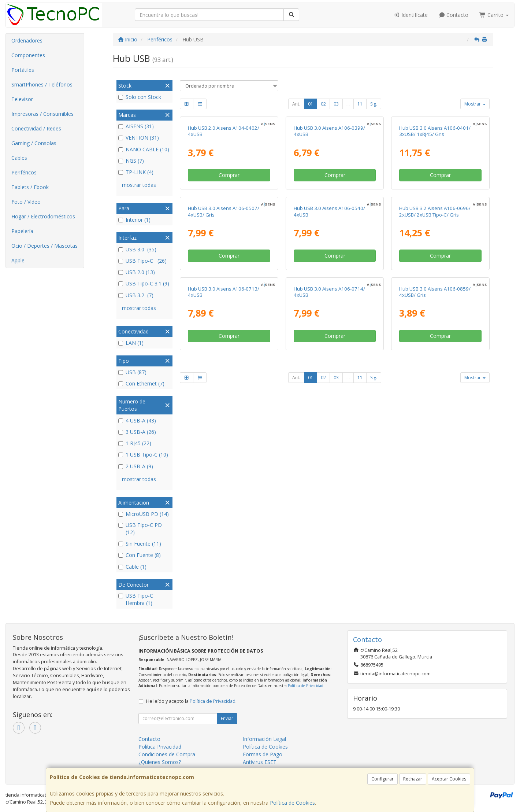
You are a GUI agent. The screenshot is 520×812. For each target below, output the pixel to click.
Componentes (28, 55)
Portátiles (23, 70)
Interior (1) (134, 220)
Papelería (22, 231)
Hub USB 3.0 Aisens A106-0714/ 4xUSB (329, 292)
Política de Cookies (292, 803)
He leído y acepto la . (191, 701)
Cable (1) (132, 567)
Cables (19, 158)
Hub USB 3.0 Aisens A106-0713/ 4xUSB (224, 292)
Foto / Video (26, 202)
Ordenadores (27, 40)
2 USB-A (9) (136, 466)
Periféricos (24, 172)
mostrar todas (139, 185)
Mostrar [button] (475, 104)
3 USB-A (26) (137, 432)
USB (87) (132, 372)
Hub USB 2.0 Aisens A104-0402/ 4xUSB (224, 131)
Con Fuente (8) (140, 555)
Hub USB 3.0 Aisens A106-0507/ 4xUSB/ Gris (224, 211)
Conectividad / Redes (36, 128)
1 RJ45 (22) (135, 443)
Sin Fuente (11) (140, 544)
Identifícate (411, 15)
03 (336, 104)
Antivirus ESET (260, 762)
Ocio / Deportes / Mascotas (44, 246)
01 (311, 104)
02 (323, 104)
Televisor (22, 99)
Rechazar (413, 779)
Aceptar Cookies (449, 779)
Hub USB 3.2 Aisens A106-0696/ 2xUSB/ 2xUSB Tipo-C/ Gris (435, 211)
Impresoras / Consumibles (42, 114)
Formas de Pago (263, 754)
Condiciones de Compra (167, 754)
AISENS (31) (136, 126)
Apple (18, 260)
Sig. (374, 104)
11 (360, 104)
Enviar (227, 718)
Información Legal (264, 739)
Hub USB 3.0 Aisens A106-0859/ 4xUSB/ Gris (435, 292)
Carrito (494, 15)
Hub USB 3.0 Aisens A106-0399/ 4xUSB (329, 131)
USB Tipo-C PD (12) (140, 529)
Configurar (382, 779)
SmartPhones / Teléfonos (42, 84)
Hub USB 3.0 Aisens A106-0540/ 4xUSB (329, 211)
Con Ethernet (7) (141, 383)
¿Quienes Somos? (160, 762)
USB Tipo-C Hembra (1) (136, 599)
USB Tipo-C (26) (142, 261)
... (348, 104)
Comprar (229, 175)
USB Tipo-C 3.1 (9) (144, 283)
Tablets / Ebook (30, 187)
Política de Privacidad (306, 686)
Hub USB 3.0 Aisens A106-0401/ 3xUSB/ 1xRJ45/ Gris (435, 131)
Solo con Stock (140, 97)
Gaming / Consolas (34, 143)
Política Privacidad (160, 747)
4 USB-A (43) (137, 420)
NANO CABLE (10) (144, 149)
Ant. (296, 104)
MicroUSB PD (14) (144, 514)
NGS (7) (131, 161)
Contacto (454, 15)
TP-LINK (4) (136, 172)
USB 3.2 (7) (136, 295)
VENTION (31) (139, 138)
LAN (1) (131, 343)
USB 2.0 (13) (137, 272)
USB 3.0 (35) (137, 249)
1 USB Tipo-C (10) (143, 455)
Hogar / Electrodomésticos (43, 216)
